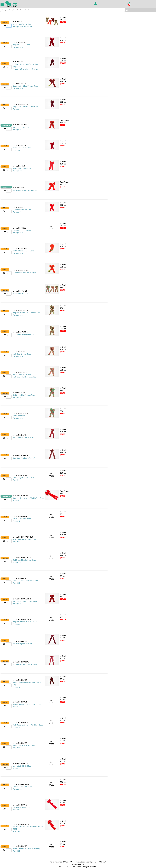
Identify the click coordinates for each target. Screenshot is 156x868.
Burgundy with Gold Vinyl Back (24, 746)
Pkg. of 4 (16, 480)
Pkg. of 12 (16, 521)
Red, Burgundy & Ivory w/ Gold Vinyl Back (28, 725)
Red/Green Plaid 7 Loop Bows (24, 395)
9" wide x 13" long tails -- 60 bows (25, 69)
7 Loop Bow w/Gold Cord (22, 210)
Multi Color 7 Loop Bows (22, 354)
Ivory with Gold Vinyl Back (22, 766)
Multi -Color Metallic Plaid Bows (24, 539)
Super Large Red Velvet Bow (23, 478)
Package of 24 (18, 47)
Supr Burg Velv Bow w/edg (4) (24, 458)
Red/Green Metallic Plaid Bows (24, 560)
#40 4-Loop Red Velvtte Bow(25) (25, 190)
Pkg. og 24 (17, 562)
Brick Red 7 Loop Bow (21, 127)
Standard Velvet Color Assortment (25, 581)
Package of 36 (18, 789)
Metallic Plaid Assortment (22, 519)
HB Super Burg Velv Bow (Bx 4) (24, 438)
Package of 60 (18, 109)
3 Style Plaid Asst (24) (21, 293)
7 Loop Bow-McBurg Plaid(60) (24, 335)
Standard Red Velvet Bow (22, 787)
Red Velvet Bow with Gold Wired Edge (27, 849)
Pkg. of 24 (16, 542)
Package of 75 (18, 233)
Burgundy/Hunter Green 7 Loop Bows (27, 313)
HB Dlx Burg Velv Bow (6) (22, 644)
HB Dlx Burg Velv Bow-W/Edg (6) (25, 664)
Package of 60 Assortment (22, 27)
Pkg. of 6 (16, 810)
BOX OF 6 (17, 831)
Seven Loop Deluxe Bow (22, 24)
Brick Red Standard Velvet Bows (25, 601)
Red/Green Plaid (19, 416)
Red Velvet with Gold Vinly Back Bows (27, 704)
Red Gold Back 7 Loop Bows (23, 251)
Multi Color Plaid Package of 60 (24, 377)
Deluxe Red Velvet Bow (21, 807)
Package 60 (17, 212)
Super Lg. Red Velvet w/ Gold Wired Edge (28, 498)
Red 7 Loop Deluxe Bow (22, 168)
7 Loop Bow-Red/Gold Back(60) (24, 273)
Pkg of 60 (16, 150)
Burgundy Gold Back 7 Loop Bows (25, 86)
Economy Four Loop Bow (22, 230)
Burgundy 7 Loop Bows (21, 45)
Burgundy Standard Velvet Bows (25, 622)
